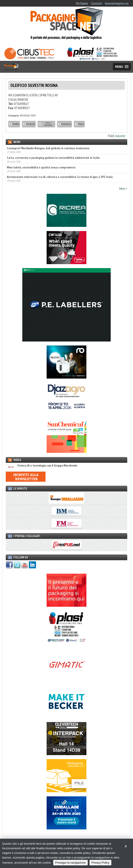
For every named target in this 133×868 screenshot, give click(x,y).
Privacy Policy (100, 863)
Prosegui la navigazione (70, 863)
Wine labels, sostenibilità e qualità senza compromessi (41, 167)
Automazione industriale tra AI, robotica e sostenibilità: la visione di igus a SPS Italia (60, 177)
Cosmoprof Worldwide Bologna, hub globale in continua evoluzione (48, 148)
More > (123, 189)
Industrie (120, 136)
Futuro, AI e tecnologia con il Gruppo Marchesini (41, 466)
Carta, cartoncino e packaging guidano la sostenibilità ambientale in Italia (53, 158)
